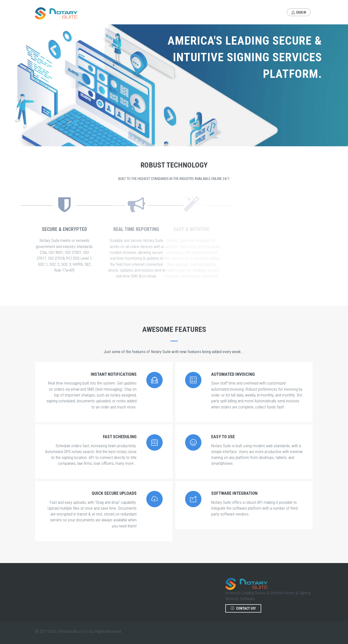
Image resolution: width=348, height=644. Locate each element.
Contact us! (243, 608)
